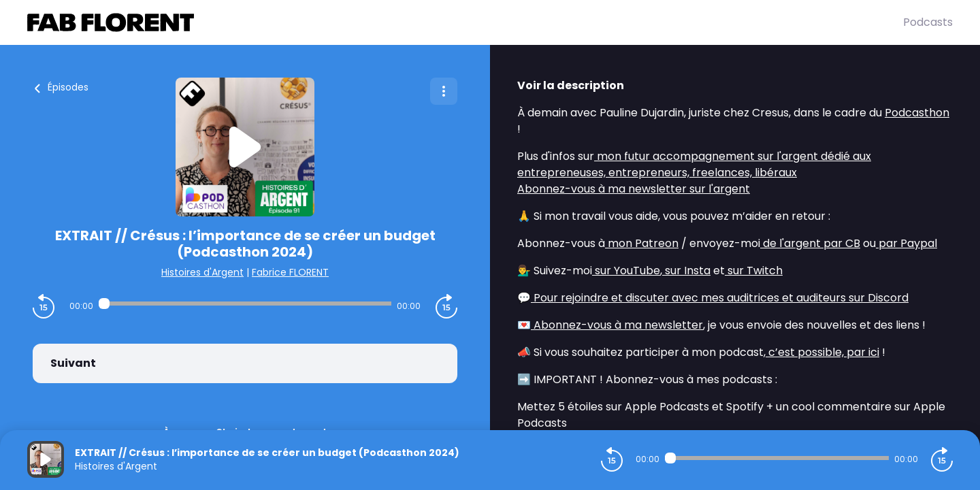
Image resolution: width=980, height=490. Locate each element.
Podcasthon (917, 113)
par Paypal (906, 243)
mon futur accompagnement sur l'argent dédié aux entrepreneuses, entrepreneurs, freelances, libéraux (694, 164)
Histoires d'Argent (202, 272)
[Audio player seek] (245, 304)
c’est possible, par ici (822, 352)
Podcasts (928, 22)
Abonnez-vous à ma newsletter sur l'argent (634, 189)
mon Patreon (642, 243)
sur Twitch (754, 271)
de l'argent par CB (810, 243)
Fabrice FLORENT (290, 272)
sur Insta (686, 271)
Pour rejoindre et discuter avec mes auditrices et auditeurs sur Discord (720, 298)
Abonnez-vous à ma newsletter (617, 325)
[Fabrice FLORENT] (465, 22)
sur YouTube (626, 271)
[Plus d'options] (444, 91)
